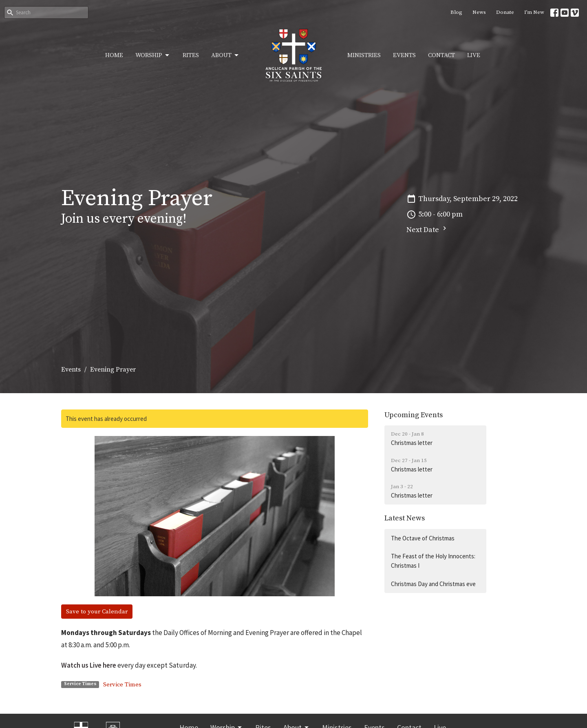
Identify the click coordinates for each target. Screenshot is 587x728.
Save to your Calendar (97, 612)
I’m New (534, 12)
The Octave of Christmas (423, 538)
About (225, 55)
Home (114, 55)
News (479, 12)
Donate (505, 12)
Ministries (364, 55)
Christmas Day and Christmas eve (433, 584)
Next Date (427, 229)
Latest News (405, 518)
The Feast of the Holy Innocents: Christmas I (433, 561)
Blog (456, 12)
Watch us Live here (89, 665)
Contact (441, 55)
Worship (153, 55)
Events (404, 55)
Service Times (122, 685)
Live (474, 55)
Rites (191, 55)
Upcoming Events (414, 415)
